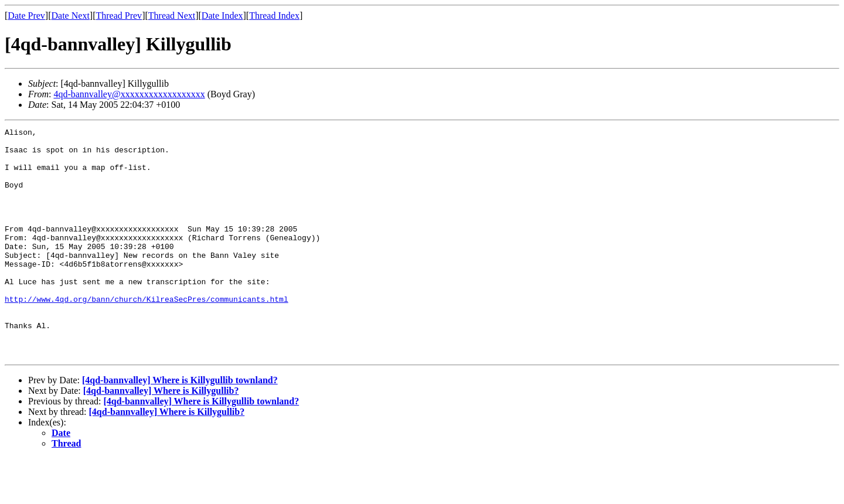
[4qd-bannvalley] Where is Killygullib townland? (180, 426)
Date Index (222, 16)
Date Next (71, 16)
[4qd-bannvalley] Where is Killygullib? (161, 436)
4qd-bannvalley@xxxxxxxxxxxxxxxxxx (129, 94)
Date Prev (26, 16)
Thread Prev (119, 16)
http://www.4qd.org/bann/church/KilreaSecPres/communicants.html (147, 334)
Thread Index (274, 16)
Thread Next (172, 16)
